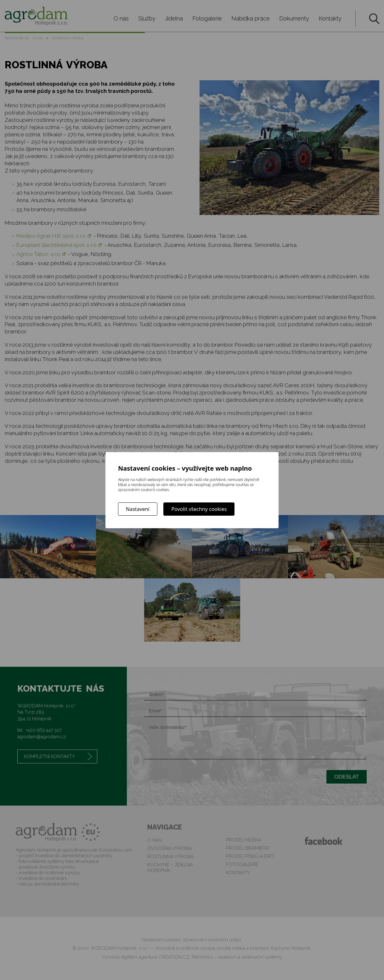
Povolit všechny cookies (199, 509)
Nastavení (138, 509)
